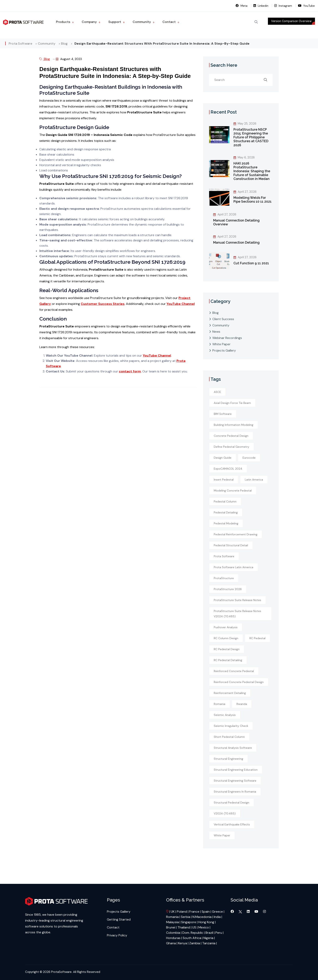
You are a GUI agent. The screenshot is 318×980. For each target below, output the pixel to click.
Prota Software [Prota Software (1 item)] (224, 556)
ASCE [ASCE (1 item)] (217, 392)
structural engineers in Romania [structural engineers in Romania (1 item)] (235, 792)
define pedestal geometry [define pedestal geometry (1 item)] (232, 447)
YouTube (306, 6)
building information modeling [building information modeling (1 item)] (234, 425)
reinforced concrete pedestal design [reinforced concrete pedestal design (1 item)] (239, 682)
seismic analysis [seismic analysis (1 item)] (225, 715)
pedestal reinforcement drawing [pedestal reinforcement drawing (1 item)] (236, 534)
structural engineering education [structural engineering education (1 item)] (236, 770)
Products (63, 22)
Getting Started (119, 919)
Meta (242, 6)
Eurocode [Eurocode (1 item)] (249, 458)
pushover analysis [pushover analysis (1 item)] (226, 627)
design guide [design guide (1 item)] (223, 458)
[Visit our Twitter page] (240, 912)
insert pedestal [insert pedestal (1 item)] (224, 480)
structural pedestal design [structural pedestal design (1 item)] (232, 803)
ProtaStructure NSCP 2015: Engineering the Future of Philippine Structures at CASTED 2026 (251, 137)
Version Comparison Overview (291, 21)
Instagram (284, 6)
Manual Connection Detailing (236, 243)
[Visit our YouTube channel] (257, 912)
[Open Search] (256, 22)
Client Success (223, 319)
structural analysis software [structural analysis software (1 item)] (233, 748)
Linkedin (261, 6)
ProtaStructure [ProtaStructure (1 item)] (224, 578)
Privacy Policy (117, 935)
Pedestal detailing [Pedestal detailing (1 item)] (226, 512)
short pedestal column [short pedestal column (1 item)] (229, 737)
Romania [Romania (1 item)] (220, 704)
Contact (169, 22)
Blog (45, 59)
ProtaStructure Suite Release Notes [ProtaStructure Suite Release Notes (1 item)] (237, 600)
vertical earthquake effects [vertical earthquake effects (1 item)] (232, 824)
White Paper (221, 344)
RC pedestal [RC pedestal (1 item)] (257, 638)
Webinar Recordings (227, 338)
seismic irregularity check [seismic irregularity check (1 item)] (231, 726)
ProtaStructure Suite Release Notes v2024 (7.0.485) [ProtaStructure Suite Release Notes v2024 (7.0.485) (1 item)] (237, 614)
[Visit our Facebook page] (233, 912)
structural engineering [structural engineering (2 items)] (228, 759)
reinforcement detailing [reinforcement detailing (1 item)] (230, 693)
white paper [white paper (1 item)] (222, 835)
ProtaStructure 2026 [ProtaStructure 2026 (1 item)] (228, 589)
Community (142, 22)
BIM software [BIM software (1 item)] (223, 414)
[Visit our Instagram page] (264, 912)
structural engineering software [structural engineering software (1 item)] (235, 781)
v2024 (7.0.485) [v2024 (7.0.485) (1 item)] (225, 813)
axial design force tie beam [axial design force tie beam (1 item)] (232, 403)
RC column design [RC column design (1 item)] (226, 638)
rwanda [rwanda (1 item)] (242, 704)
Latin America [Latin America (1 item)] (254, 480)
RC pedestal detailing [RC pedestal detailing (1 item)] (228, 660)
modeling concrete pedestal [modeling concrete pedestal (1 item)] (233, 491)
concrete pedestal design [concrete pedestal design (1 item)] (231, 436)
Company (89, 22)
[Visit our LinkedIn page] (249, 912)
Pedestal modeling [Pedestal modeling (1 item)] (226, 523)
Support (115, 22)
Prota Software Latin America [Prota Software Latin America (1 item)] (234, 567)
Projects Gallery (224, 350)
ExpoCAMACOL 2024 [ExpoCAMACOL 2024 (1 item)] (228, 469)
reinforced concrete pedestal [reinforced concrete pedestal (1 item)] (234, 671)
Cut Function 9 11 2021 (251, 263)
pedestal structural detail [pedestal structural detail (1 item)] (231, 545)
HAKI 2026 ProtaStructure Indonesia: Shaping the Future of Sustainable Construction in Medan (252, 171)
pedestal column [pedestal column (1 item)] (225, 501)
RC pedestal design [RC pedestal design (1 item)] (227, 649)
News (216, 332)
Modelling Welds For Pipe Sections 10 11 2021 (252, 200)
